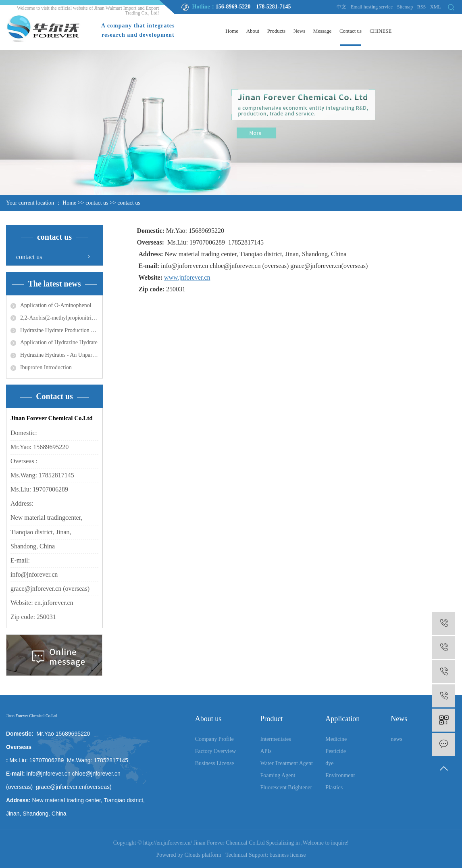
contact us (97, 203)
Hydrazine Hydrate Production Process (59, 330)
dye (329, 763)
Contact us (351, 31)
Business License (215, 763)
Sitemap (406, 7)
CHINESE (381, 31)
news (396, 739)
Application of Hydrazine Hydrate (59, 342)
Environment (340, 775)
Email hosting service (372, 7)
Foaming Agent (278, 775)
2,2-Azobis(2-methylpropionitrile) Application (59, 318)
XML (436, 7)
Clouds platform (203, 855)
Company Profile (214, 739)
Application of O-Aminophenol (56, 305)
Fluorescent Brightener (286, 787)
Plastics (334, 787)
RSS (421, 7)
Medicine (336, 739)
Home (232, 31)
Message (323, 31)
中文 (341, 7)
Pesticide (336, 751)
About (253, 31)
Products (277, 31)
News (300, 31)
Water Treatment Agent (287, 763)
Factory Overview (215, 751)
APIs (266, 751)
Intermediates (276, 739)
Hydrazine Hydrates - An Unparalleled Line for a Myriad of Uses (59, 355)
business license (288, 855)
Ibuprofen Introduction (46, 367)
